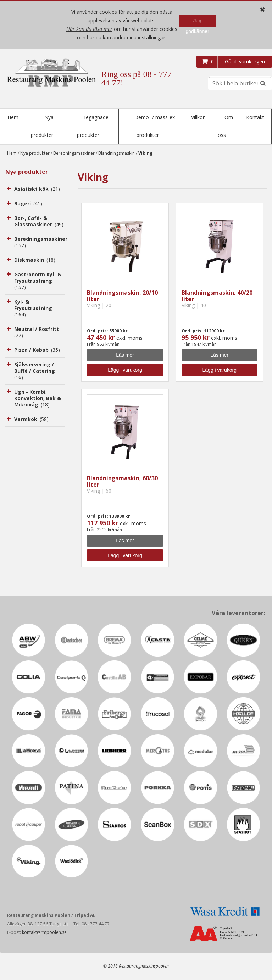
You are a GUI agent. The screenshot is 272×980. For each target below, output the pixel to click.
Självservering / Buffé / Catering (35, 372)
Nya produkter (35, 154)
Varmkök (31, 420)
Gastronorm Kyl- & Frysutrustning (38, 281)
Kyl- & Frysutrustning (34, 309)
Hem (13, 117)
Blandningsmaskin (116, 154)
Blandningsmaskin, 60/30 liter (122, 482)
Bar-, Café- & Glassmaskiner (39, 222)
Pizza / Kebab (37, 351)
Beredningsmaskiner (74, 154)
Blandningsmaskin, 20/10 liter (122, 297)
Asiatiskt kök (37, 190)
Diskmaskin (35, 261)
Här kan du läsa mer (89, 29)
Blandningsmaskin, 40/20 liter (217, 297)
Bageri (28, 204)
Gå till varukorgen (245, 62)
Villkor (198, 117)
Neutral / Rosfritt (37, 333)
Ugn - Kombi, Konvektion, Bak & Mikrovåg (38, 399)
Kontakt (255, 117)
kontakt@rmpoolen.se (44, 933)
